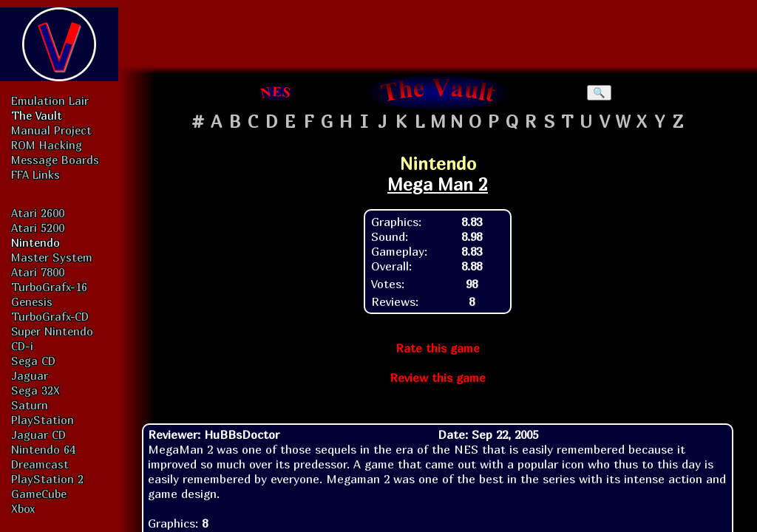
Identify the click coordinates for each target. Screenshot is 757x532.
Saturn (30, 405)
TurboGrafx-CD (50, 316)
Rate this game (438, 348)
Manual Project (51, 130)
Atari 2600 (38, 213)
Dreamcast (40, 464)
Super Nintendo (52, 331)
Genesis (32, 301)
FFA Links (35, 174)
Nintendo (35, 242)
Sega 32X (35, 390)
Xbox (23, 508)
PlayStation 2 (47, 479)
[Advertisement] (438, 33)
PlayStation (43, 420)
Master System (52, 257)
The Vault (37, 115)
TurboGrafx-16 (49, 287)
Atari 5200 (38, 228)
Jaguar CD (38, 434)
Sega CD (33, 361)
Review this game (438, 378)
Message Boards (55, 160)
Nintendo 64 (43, 449)
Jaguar (30, 375)
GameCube (39, 494)
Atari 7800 (38, 272)
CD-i (22, 346)
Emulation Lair (50, 100)
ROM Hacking (47, 145)
